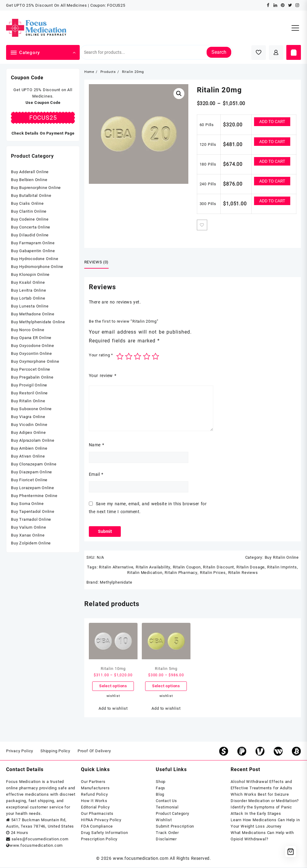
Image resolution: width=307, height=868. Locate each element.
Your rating (101, 355)
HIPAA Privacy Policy (101, 821)
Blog (160, 795)
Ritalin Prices (213, 573)
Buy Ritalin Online (282, 558)
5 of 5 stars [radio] (155, 357)
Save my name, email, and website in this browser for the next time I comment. (148, 508)
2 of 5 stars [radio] (129, 357)
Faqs (160, 789)
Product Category (173, 814)
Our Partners (93, 782)
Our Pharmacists (97, 814)
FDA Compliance (97, 827)
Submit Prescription (175, 827)
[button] (179, 94)
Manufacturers (95, 789)
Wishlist (164, 821)
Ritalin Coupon (187, 568)
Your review (103, 376)
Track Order (167, 834)
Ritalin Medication (145, 573)
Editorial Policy (95, 808)
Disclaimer (166, 840)
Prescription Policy (99, 840)
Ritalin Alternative (116, 568)
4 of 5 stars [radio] (147, 357)
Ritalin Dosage (250, 568)
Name (96, 445)
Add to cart (272, 122)
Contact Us (166, 802)
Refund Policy (94, 795)
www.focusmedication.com (141, 859)
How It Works (94, 802)
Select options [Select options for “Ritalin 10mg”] (113, 687)
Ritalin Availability (153, 568)
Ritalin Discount (218, 568)
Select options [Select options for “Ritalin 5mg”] (166, 687)
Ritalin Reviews (243, 573)
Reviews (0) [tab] (96, 262)
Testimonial (167, 808)
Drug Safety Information (104, 834)
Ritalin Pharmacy (181, 573)
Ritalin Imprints (282, 568)
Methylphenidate (116, 583)
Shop (161, 782)
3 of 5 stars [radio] (138, 357)
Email (96, 475)
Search (219, 52)
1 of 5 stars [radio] (120, 357)
